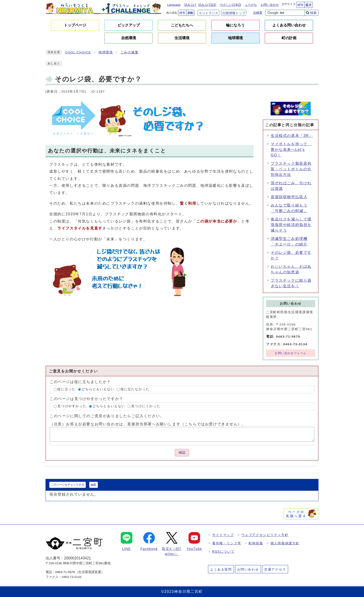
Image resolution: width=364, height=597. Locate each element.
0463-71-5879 (65, 572)
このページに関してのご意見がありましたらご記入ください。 (107, 416)
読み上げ (190, 5)
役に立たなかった (135, 389)
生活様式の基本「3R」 (292, 136)
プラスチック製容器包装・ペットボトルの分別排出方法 (291, 169)
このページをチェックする (68, 485)
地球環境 (106, 52)
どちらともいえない (98, 389)
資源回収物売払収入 (289, 197)
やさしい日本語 (231, 5)
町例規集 (256, 543)
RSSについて (223, 552)
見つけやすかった (72, 406)
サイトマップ (223, 535)
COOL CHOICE (78, 52)
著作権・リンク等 (227, 543)
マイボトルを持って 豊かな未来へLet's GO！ (291, 150)
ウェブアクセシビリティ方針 (265, 535)
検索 (313, 13)
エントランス (208, 13)
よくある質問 (221, 569)
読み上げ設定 (207, 5)
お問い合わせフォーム (291, 353)
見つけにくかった (146, 406)
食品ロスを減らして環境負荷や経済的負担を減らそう (291, 225)
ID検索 (258, 13)
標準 (300, 5)
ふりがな (251, 5)
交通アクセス (275, 569)
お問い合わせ (270, 5)
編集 (94, 485)
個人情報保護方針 (285, 543)
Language (174, 5)
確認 (182, 453)
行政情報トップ (234, 13)
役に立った (66, 389)
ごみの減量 (130, 52)
